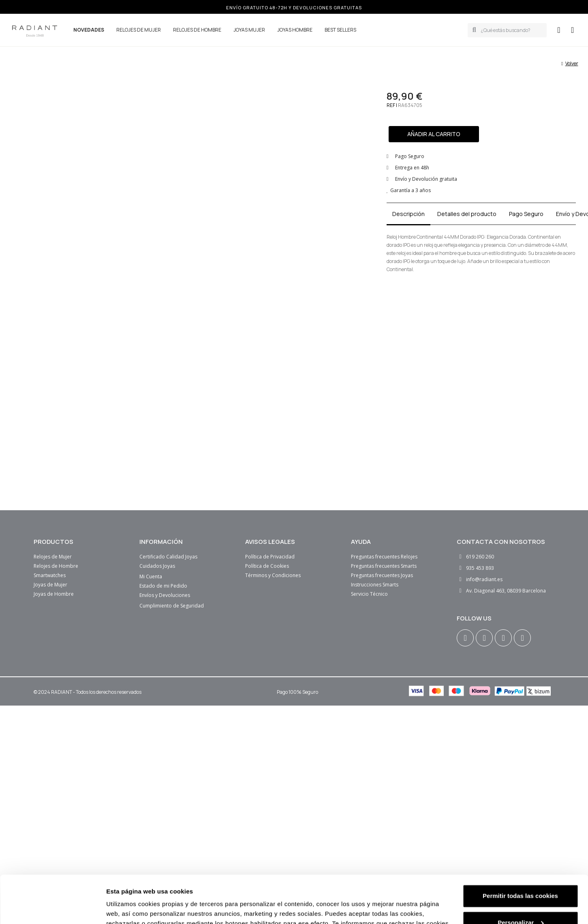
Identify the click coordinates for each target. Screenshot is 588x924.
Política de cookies (413, 828)
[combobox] (511, 30)
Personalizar (521, 818)
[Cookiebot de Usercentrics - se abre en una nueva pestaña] (52, 851)
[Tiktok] (522, 638)
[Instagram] (465, 638)
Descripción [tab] (408, 214)
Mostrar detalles (130, 850)
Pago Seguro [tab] (526, 214)
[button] (572, 30)
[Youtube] (503, 638)
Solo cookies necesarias (520, 844)
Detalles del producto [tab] (467, 214)
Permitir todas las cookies (520, 791)
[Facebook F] (484, 638)
